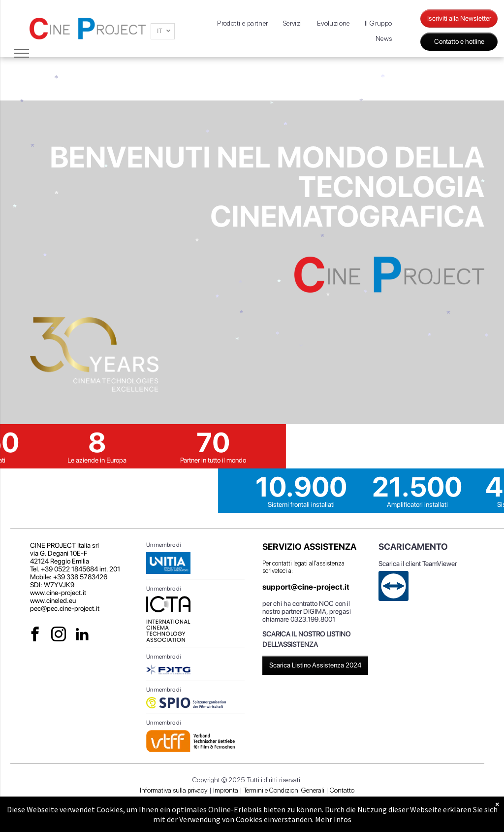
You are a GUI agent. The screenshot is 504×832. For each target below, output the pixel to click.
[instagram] (59, 635)
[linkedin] (82, 635)
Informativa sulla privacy (174, 790)
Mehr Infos (333, 819)
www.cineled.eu (53, 600)
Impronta (226, 790)
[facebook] (35, 635)
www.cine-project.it (58, 593)
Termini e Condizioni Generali (284, 790)
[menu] (22, 53)
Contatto (342, 790)
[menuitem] (243, 23)
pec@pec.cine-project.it (65, 608)
